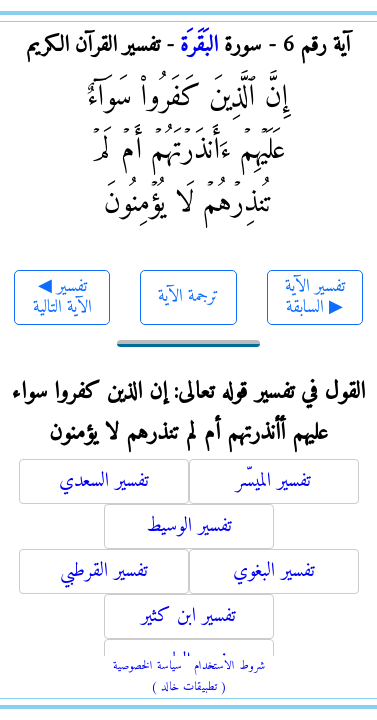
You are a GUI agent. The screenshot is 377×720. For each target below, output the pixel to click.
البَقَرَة (199, 45)
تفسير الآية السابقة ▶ (315, 297)
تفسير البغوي (274, 571)
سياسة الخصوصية (147, 666)
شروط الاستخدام (229, 666)
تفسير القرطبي (104, 571)
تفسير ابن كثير (188, 616)
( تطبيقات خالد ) (189, 687)
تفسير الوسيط (189, 526)
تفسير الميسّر (273, 481)
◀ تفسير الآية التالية (62, 297)
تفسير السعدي (104, 481)
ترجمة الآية (188, 296)
